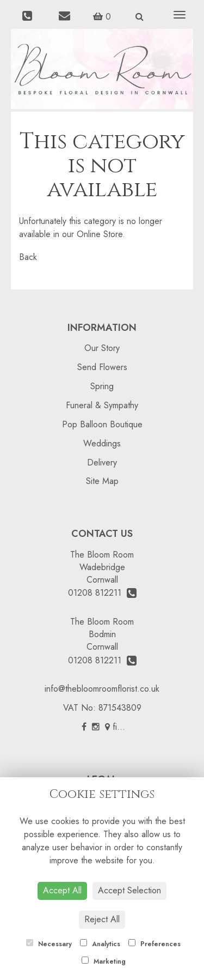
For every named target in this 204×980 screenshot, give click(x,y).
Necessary (49, 944)
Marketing (104, 961)
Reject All (102, 919)
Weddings (102, 443)
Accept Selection (129, 890)
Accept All (62, 890)
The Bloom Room (102, 555)
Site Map (102, 481)
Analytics (100, 944)
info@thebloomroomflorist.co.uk (102, 689)
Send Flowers (102, 367)
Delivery (102, 462)
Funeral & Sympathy (102, 405)
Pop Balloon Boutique (102, 424)
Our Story (102, 348)
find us (121, 727)
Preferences (154, 944)
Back (28, 257)
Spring (102, 386)
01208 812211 (102, 593)
